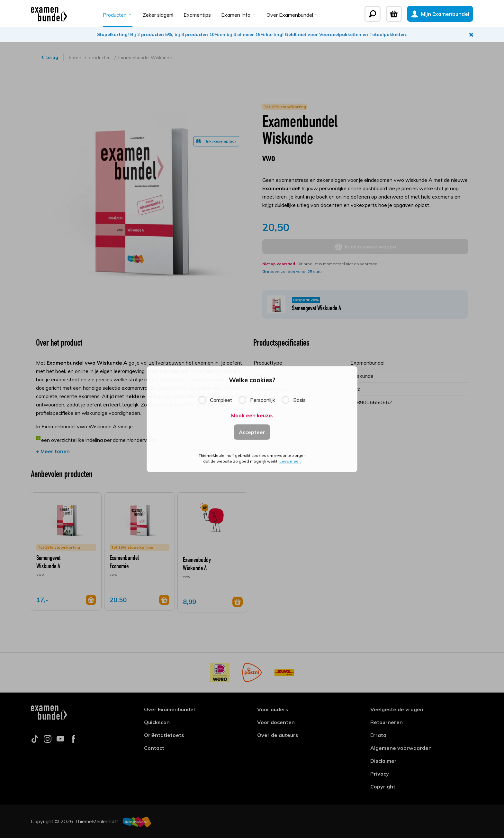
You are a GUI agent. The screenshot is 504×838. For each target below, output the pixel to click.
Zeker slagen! (158, 15)
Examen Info (239, 15)
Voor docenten (276, 722)
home (76, 58)
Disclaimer (383, 761)
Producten (118, 15)
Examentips (197, 15)
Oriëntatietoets (164, 735)
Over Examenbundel (293, 15)
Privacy (380, 774)
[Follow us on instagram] (48, 741)
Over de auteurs (278, 735)
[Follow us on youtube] (60, 741)
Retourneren (387, 722)
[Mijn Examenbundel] (440, 14)
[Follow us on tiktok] (35, 741)
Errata (378, 735)
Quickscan (157, 722)
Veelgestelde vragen (397, 709)
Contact (154, 748)
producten (100, 58)
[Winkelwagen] (394, 14)
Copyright (383, 787)
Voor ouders (273, 709)
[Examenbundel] (49, 14)
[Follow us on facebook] (73, 741)
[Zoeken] (373, 14)
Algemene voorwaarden (401, 748)
